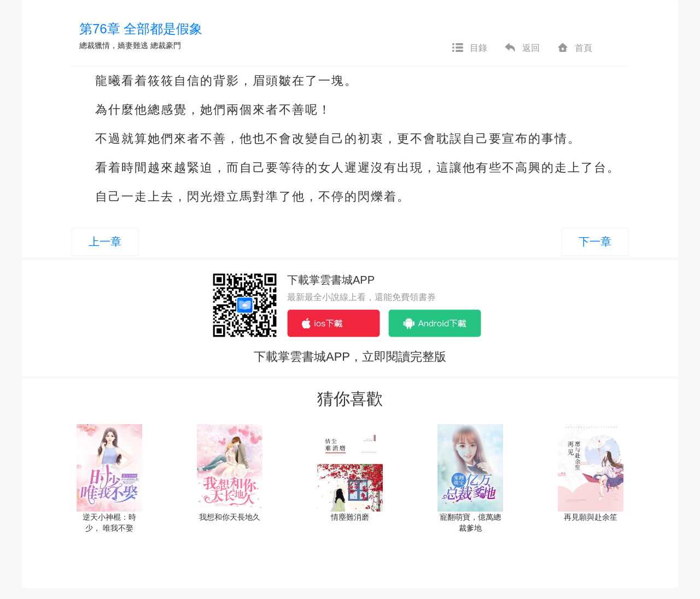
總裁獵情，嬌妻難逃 (114, 45)
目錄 (469, 48)
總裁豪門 (166, 45)
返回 (522, 48)
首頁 (574, 48)
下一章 (595, 242)
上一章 (105, 242)
